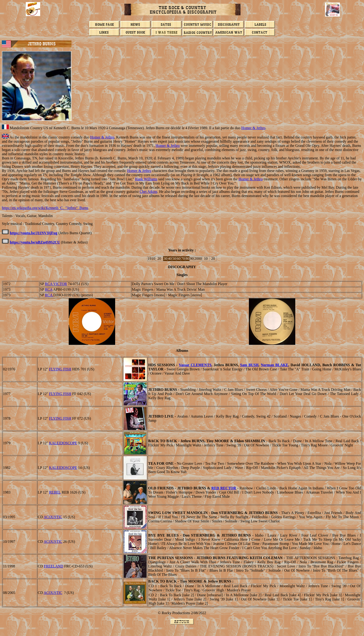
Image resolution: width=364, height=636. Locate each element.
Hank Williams (146, 179)
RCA (49, 289)
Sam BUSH (249, 365)
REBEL (55, 492)
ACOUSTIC (53, 517)
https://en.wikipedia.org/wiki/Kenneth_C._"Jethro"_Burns (45, 208)
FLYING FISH (60, 369)
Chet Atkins (148, 192)
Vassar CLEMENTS (195, 365)
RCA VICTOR (56, 284)
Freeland (54, 566)
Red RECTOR (224, 488)
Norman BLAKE (275, 365)
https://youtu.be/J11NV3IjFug (34, 233)
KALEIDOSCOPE (63, 443)
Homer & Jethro (253, 128)
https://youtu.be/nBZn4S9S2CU (35, 242)
